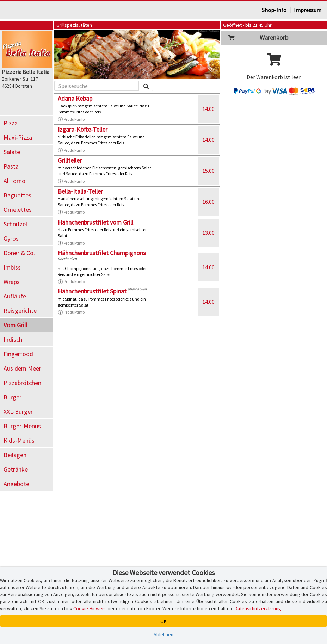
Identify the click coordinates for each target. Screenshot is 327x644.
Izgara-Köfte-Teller (83, 129)
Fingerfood (18, 354)
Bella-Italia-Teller (80, 191)
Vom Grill (15, 325)
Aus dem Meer (22, 368)
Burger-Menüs (22, 426)
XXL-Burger (18, 412)
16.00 (208, 202)
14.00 (208, 109)
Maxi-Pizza (18, 137)
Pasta (11, 166)
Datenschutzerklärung (258, 608)
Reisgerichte (20, 311)
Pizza (11, 123)
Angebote (16, 484)
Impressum (308, 10)
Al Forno (14, 181)
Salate (12, 152)
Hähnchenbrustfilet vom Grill (95, 222)
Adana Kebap (75, 98)
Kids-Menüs (19, 440)
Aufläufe (15, 296)
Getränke (16, 469)
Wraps (12, 282)
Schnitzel (15, 224)
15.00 (208, 171)
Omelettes (18, 210)
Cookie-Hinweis (90, 608)
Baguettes (17, 195)
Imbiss (12, 267)
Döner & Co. (19, 253)
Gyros (11, 238)
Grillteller (70, 160)
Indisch (13, 339)
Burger (13, 397)
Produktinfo (71, 119)
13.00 (208, 233)
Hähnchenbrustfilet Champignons (102, 253)
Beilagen (15, 455)
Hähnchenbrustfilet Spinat (92, 291)
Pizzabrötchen (22, 383)
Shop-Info (274, 10)
